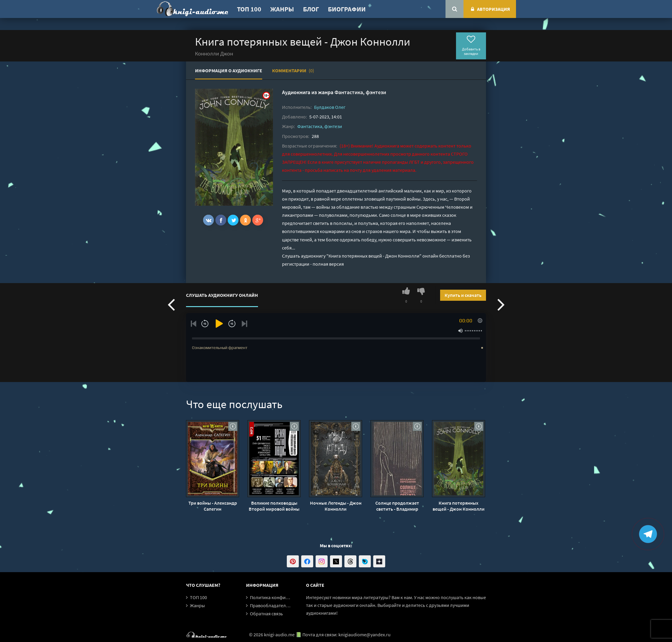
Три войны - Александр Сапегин (213, 506)
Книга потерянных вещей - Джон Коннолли (459, 506)
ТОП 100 (249, 9)
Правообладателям (271, 605)
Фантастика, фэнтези (360, 92)
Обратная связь (266, 614)
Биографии (347, 9)
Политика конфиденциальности (284, 597)
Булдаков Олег (330, 107)
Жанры (282, 9)
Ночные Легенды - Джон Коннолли (336, 506)
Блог (311, 9)
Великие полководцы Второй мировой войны (274, 506)
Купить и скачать (463, 295)
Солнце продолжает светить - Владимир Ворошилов (397, 506)
